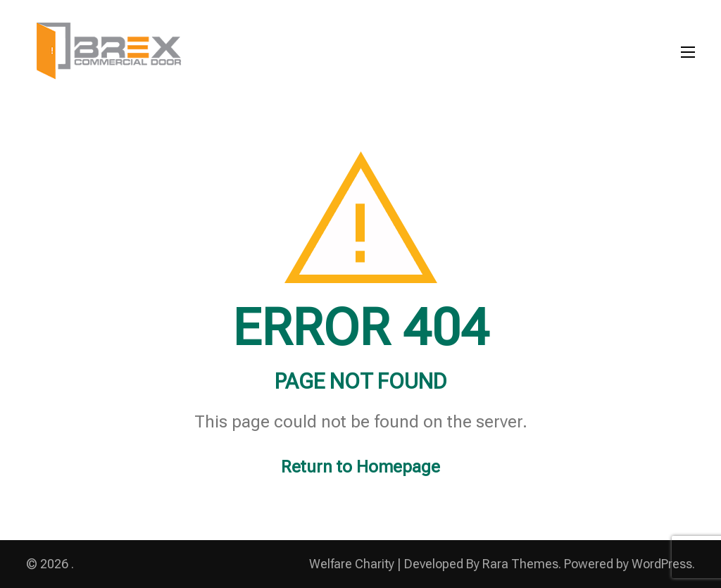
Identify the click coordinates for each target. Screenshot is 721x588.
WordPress (662, 564)
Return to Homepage (360, 467)
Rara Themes (520, 564)
